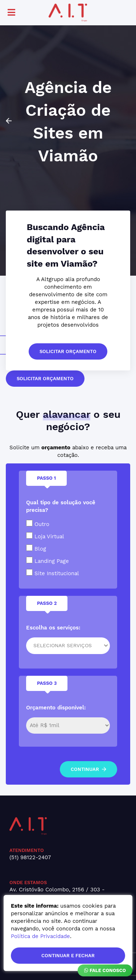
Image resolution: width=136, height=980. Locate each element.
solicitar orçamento (68, 351)
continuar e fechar (68, 956)
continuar (88, 769)
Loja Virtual (45, 536)
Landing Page (48, 561)
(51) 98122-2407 (30, 857)
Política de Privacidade (40, 936)
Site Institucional (53, 573)
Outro (38, 524)
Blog (36, 548)
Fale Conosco (105, 970)
